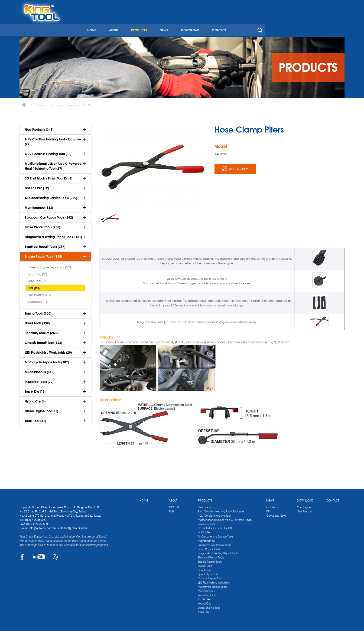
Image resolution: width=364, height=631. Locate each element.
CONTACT (296, 23)
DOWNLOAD (267, 23)
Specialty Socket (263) (41, 331)
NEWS (241, 23)
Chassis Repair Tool (210, 577)
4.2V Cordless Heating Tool (214, 514)
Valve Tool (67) (37, 279)
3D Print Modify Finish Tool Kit (215, 526)
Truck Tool (203, 610)
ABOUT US (174, 506)
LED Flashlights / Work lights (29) (48, 351)
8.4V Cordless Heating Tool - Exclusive (221, 510)
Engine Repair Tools (68, 103)
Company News (276, 514)
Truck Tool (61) (35, 419)
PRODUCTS (216, 23)
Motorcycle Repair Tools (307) (47, 361)
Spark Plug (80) (37, 272)
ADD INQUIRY (239, 167)
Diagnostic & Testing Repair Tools (218, 552)
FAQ (171, 510)
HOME (170, 23)
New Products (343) (39, 128)
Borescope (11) (38, 300)
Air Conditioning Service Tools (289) (51, 196)
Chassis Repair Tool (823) (43, 341)
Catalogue (304, 506)
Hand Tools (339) (37, 322)
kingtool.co (338, 5)
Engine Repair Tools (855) (43, 255)
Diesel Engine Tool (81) (41, 409)
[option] (110, 217)
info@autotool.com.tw (43, 527)
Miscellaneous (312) (40, 370)
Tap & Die (204, 598)
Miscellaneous (207, 589)
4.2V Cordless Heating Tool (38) (48, 152)
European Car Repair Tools (214, 543)
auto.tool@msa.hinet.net (73, 527)
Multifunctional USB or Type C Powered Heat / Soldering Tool (225, 520)
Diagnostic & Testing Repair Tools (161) (53, 235)
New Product (305, 510)
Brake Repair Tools (209, 547)
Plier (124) (34, 286)
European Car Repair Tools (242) (49, 216)
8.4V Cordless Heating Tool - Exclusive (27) (53, 140)
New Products (206, 506)
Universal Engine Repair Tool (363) (50, 266)
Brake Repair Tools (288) (42, 226)
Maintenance (206, 539)
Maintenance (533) (39, 206)
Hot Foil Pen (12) (37, 186)
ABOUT (191, 23)
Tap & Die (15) (35, 390)
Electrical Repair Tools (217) (45, 245)
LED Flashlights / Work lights (214, 581)
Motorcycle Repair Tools (212, 585)
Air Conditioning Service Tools (216, 535)
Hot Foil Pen (205, 531)
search (336, 23)
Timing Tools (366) (38, 312)
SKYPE (55, 555)
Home (24, 103)
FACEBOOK (22, 555)
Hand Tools (205, 568)
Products (41, 103)
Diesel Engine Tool (209, 606)
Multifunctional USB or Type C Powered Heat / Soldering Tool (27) (53, 164)
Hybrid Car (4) (35, 400)
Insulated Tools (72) (39, 380)
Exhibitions (273, 506)
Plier (91, 103)
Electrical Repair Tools (211, 556)
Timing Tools (205, 564)
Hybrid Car (204, 602)
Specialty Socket (208, 573)
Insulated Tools (207, 593)
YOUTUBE (39, 555)
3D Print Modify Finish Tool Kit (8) (49, 177)
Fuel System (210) (39, 293)
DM (268, 510)
